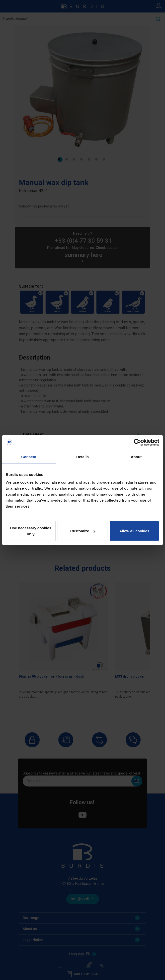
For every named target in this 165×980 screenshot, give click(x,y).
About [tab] (136, 457)
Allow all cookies (134, 531)
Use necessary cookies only (31, 531)
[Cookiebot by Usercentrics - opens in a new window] (137, 442)
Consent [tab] (29, 457)
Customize (83, 531)
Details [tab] (82, 457)
